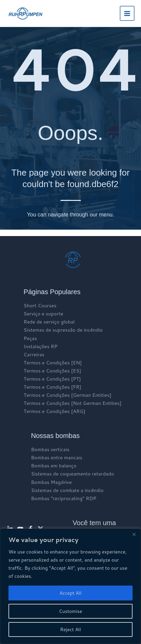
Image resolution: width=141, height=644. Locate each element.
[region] (70, 586)
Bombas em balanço (54, 466)
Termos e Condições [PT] (52, 379)
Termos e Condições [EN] (53, 363)
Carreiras (34, 354)
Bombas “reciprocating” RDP (64, 498)
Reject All (71, 629)
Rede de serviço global (49, 322)
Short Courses (40, 305)
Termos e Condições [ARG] (55, 411)
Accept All (70, 593)
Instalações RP (41, 346)
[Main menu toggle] (127, 13)
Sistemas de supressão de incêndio (63, 330)
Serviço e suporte (43, 314)
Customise (70, 611)
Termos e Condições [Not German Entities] (73, 403)
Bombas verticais (50, 449)
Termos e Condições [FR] (52, 387)
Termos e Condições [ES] (52, 371)
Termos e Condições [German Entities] (68, 395)
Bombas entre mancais (57, 457)
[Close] (134, 534)
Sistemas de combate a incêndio (67, 490)
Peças (30, 338)
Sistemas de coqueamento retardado (73, 474)
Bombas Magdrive (52, 482)
